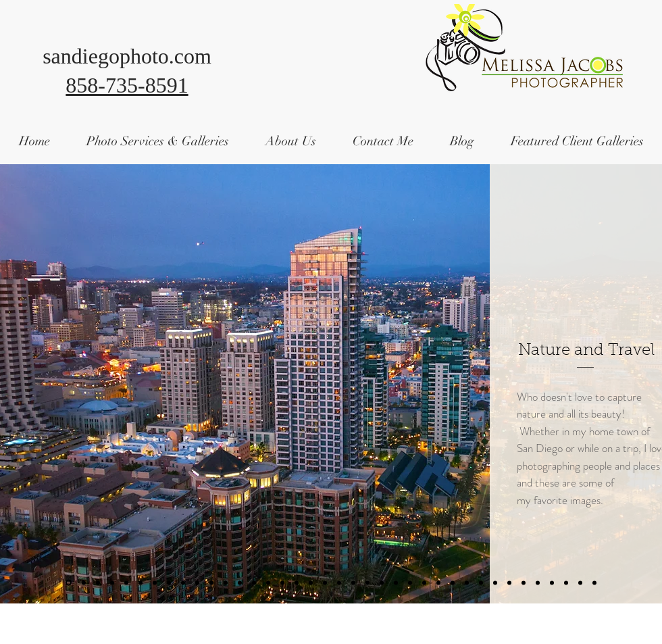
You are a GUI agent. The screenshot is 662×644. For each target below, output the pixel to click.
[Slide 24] (268, 583)
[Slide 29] (339, 583)
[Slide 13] (169, 583)
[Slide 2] (84, 583)
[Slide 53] (552, 583)
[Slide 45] (467, 583)
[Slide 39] (424, 583)
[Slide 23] (254, 583)
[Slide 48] (495, 583)
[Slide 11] (141, 583)
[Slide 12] (155, 583)
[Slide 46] (481, 583)
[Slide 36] (396, 583)
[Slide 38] (410, 583)
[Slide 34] (353, 583)
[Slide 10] (126, 583)
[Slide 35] (367, 583)
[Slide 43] (453, 583)
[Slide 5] (594, 583)
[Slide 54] (566, 583)
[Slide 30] (211, 583)
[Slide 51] (524, 583)
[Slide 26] (297, 583)
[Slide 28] (325, 583)
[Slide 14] (183, 583)
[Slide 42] (438, 583)
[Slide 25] (282, 583)
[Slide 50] (509, 583)
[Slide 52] (538, 583)
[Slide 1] (69, 583)
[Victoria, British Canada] (580, 583)
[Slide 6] (98, 583)
